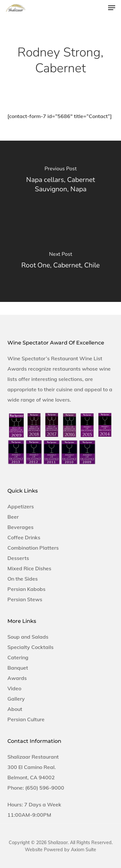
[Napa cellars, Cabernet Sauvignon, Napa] (60, 181)
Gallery (16, 699)
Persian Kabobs (26, 589)
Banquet (18, 668)
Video (14, 688)
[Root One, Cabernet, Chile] (60, 262)
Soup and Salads (28, 637)
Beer (13, 517)
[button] (112, 8)
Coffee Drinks (24, 537)
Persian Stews (25, 599)
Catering (18, 657)
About (15, 709)
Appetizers (21, 506)
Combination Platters (33, 548)
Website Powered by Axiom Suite (60, 850)
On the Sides (23, 579)
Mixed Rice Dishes (29, 568)
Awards (17, 678)
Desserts (18, 558)
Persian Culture (26, 719)
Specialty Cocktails (30, 647)
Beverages (20, 527)
